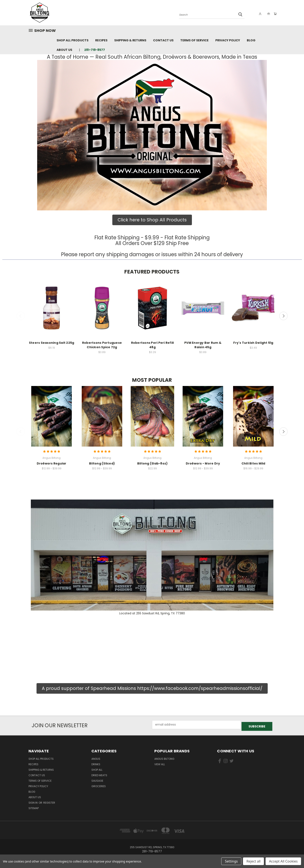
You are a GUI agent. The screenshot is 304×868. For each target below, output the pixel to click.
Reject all (253, 861)
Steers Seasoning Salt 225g (52, 343)
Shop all (97, 768)
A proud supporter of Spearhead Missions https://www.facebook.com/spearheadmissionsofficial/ (152, 688)
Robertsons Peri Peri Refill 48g (153, 345)
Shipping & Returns (130, 40)
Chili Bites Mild (253, 463)
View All (160, 763)
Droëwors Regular (52, 463)
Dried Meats (99, 774)
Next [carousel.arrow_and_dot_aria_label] (284, 316)
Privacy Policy (228, 40)
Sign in (33, 801)
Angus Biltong (164, 757)
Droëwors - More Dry (203, 463)
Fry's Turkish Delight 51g (253, 343)
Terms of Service (194, 40)
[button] (152, 135)
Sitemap (34, 806)
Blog (251, 40)
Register (49, 801)
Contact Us (163, 40)
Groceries (99, 785)
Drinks (96, 763)
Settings (231, 861)
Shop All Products (73, 40)
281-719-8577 (95, 50)
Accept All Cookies (283, 861)
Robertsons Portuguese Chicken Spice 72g (102, 345)
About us (64, 50)
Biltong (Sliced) (102, 463)
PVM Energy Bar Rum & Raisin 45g (203, 345)
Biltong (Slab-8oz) (153, 463)
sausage (97, 779)
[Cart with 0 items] (274, 14)
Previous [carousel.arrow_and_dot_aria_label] (21, 316)
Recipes (101, 40)
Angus (96, 757)
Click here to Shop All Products (152, 220)
